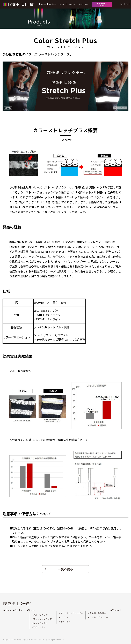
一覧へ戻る (59, 569)
